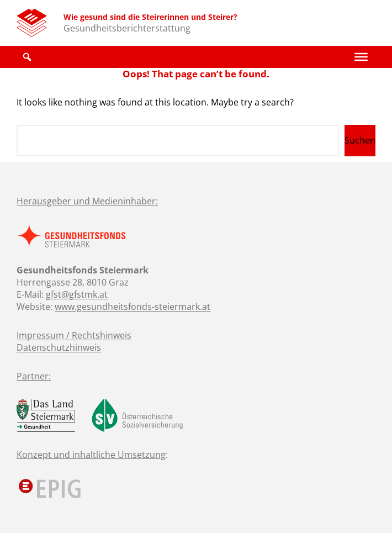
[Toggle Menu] (361, 57)
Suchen (360, 140)
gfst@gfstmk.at (77, 294)
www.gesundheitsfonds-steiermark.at (133, 307)
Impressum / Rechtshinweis (74, 335)
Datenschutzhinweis (59, 347)
